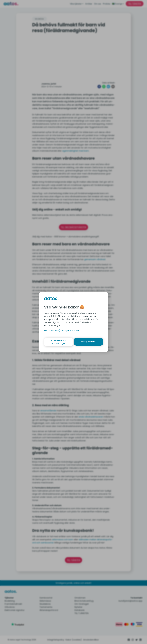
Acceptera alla (89, 342)
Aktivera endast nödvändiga (58, 342)
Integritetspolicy (71, 330)
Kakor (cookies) (52, 330)
